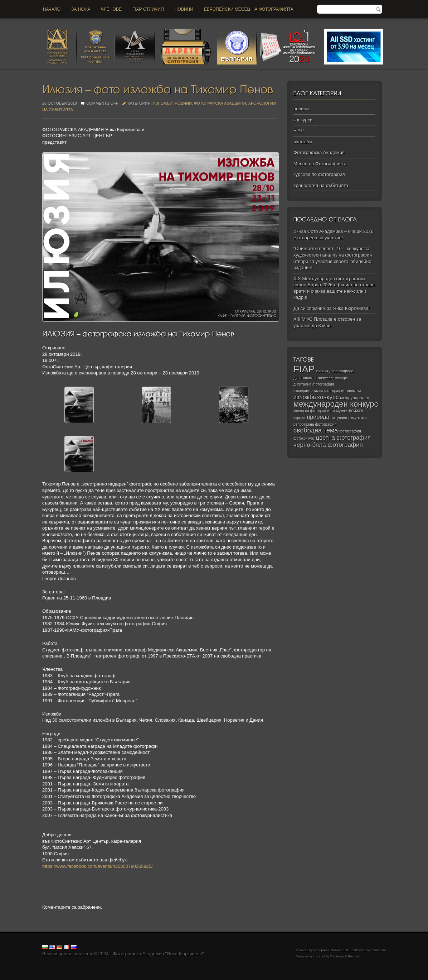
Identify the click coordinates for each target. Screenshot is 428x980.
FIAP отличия (148, 9)
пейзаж (356, 411)
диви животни (305, 378)
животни (354, 391)
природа (318, 417)
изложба (305, 397)
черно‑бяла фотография (328, 445)
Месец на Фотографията (320, 164)
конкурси (303, 120)
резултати (358, 417)
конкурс (328, 397)
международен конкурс (336, 404)
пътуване (339, 417)
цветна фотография (343, 438)
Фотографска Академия (220, 103)
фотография (350, 431)
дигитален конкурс (333, 378)
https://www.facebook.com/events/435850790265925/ (98, 866)
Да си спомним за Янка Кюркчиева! (332, 308)
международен (354, 398)
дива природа (341, 371)
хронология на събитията (321, 185)
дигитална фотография (314, 384)
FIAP (299, 131)
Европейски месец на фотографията (249, 9)
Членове (111, 9)
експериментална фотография (319, 391)
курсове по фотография (319, 174)
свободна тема (316, 430)
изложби (163, 103)
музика (342, 411)
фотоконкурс (304, 438)
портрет (300, 418)
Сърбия (322, 371)
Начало (52, 9)
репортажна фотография (315, 424)
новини (184, 9)
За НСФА (81, 9)
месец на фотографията (314, 411)
